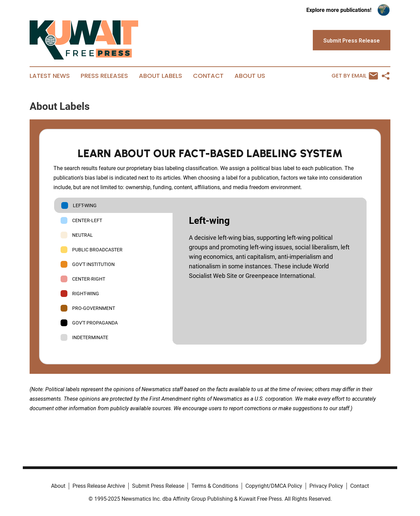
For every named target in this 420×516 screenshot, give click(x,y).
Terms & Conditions (215, 486)
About (58, 486)
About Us (250, 76)
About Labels (160, 76)
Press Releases (104, 76)
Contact (208, 76)
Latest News (50, 76)
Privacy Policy (326, 486)
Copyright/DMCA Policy (274, 486)
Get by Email (355, 76)
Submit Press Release (158, 486)
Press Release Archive (99, 486)
